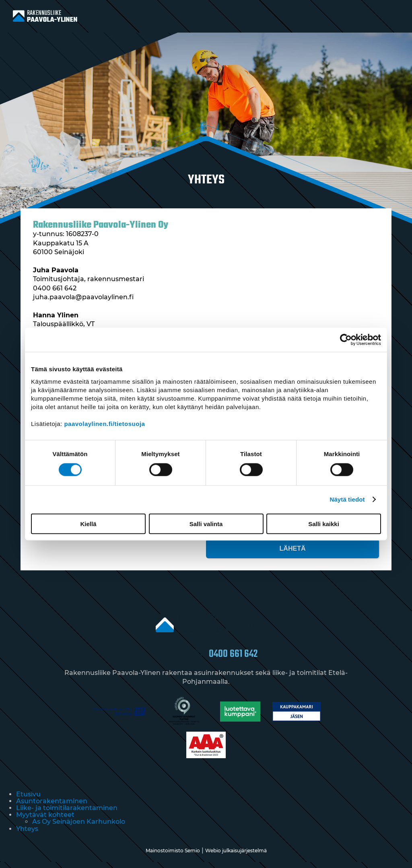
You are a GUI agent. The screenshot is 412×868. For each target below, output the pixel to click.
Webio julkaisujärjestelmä (236, 857)
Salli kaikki (324, 523)
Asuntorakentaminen (52, 807)
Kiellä (88, 523)
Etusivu (28, 800)
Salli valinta (206, 523)
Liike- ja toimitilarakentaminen (67, 814)
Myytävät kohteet (45, 821)
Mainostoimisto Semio (173, 857)
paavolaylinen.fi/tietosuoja (104, 423)
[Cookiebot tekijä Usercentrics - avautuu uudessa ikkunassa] (346, 340)
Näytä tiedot (347, 499)
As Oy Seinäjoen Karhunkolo (79, 828)
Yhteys (27, 835)
